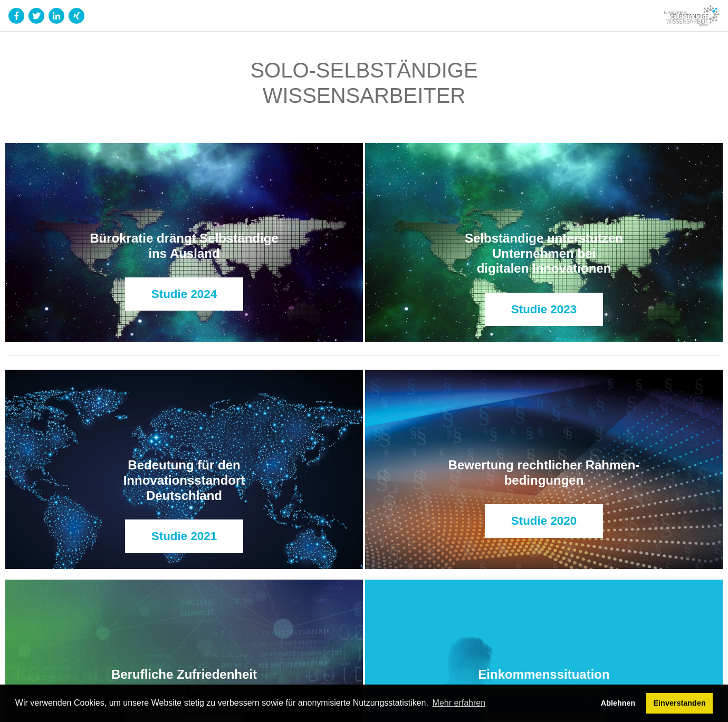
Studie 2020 (544, 521)
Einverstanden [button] (680, 703)
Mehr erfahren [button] (459, 703)
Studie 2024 (184, 294)
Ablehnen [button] (618, 703)
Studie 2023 (544, 309)
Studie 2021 (184, 536)
